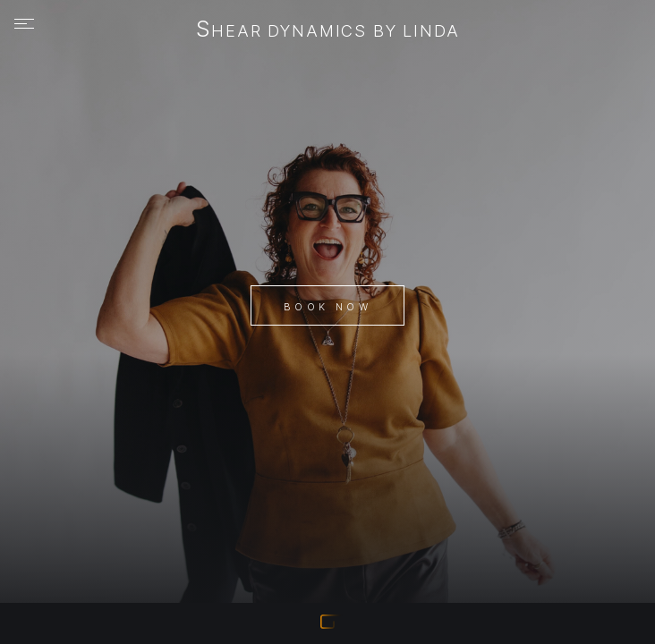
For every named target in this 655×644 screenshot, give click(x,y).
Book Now (327, 307)
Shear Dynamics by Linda (328, 30)
